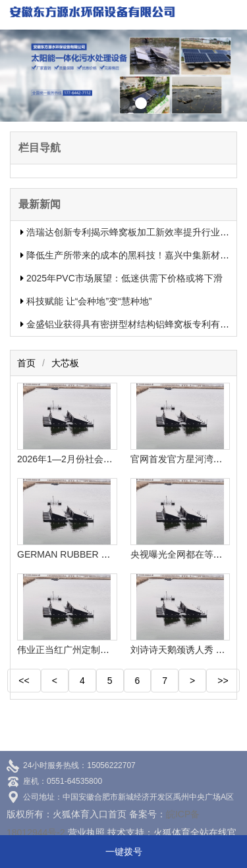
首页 (26, 363)
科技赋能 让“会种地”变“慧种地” (89, 301)
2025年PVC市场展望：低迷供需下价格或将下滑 (124, 278)
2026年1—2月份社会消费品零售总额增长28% (111, 459)
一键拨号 (124, 852)
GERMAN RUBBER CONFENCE (85, 554)
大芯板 (65, 363)
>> (223, 681)
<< (24, 681)
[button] (107, 103)
